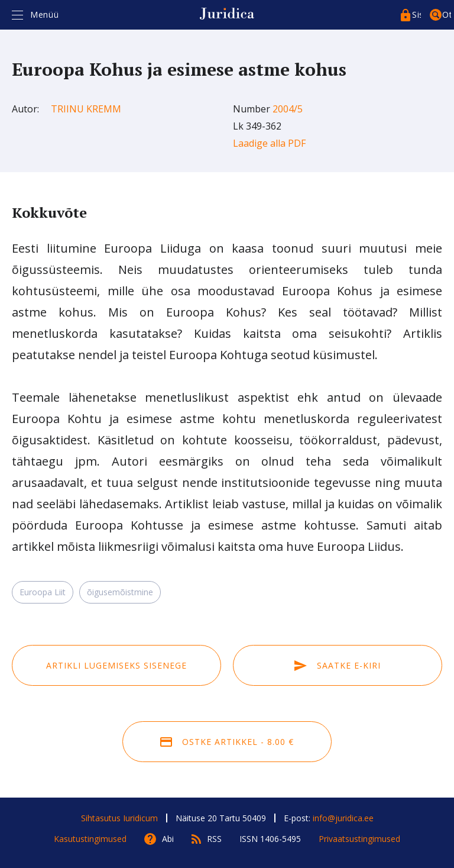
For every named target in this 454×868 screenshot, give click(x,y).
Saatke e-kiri (338, 665)
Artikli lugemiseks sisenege (116, 665)
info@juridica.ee (343, 818)
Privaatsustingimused (359, 839)
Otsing (447, 14)
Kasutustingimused (90, 839)
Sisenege (416, 14)
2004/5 (288, 109)
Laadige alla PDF (269, 143)
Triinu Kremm (86, 109)
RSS (214, 839)
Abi (168, 839)
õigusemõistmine (120, 592)
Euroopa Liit (43, 592)
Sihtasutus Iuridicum (119, 818)
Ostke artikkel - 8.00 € (227, 742)
